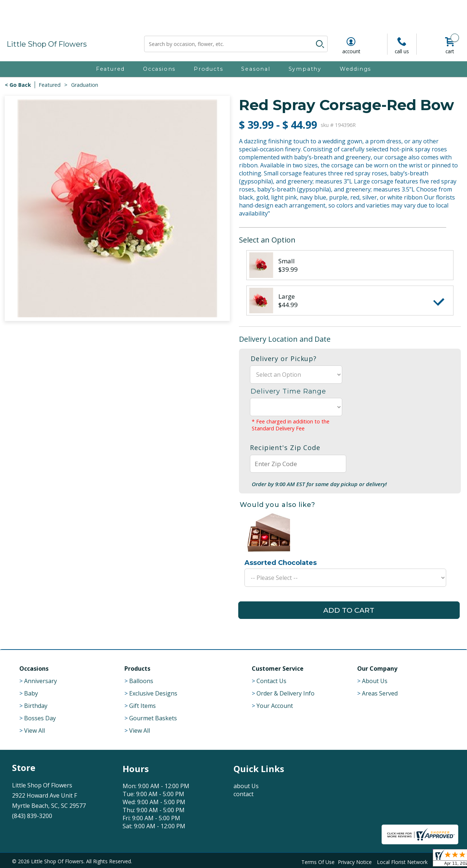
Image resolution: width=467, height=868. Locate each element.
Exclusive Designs (153, 693)
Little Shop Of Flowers (47, 44)
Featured (50, 85)
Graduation (85, 85)
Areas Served (380, 693)
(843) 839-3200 (32, 816)
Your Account (275, 706)
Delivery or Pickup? (284, 359)
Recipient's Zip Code (285, 447)
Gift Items (142, 706)
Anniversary (40, 681)
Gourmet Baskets (153, 718)
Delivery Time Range (288, 391)
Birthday (36, 706)
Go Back (20, 85)
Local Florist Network (402, 861)
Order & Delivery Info (285, 693)
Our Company (377, 669)
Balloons (141, 681)
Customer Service (278, 669)
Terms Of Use (318, 861)
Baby (31, 693)
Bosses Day (40, 718)
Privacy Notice (355, 861)
